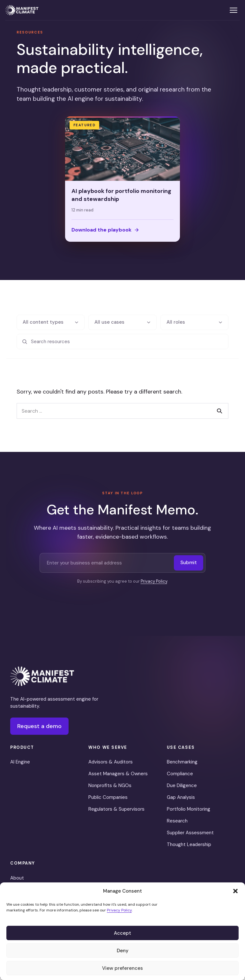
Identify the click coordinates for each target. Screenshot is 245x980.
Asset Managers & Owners (118, 776)
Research (177, 823)
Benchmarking (182, 764)
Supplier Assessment (190, 835)
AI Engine (20, 764)
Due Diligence (182, 787)
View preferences (122, 968)
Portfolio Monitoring (189, 811)
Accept (122, 933)
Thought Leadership (189, 846)
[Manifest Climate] (42, 678)
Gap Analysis (181, 799)
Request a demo (39, 728)
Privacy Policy (119, 910)
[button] (235, 891)
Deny (123, 951)
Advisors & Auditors (111, 764)
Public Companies (108, 799)
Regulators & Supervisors (116, 811)
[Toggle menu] (234, 10)
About (17, 880)
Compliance (180, 776)
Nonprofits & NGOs (110, 787)
